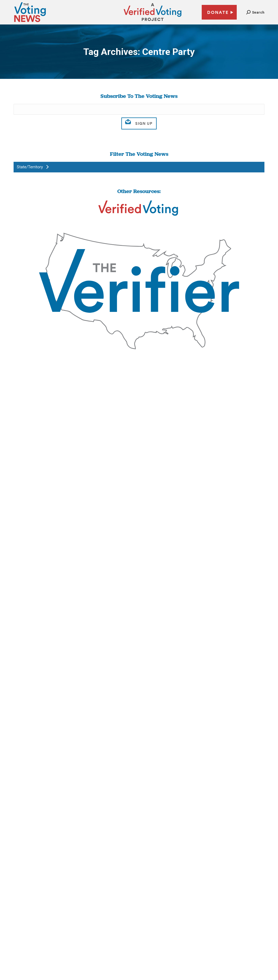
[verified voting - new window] (153, 22)
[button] (255, 12)
